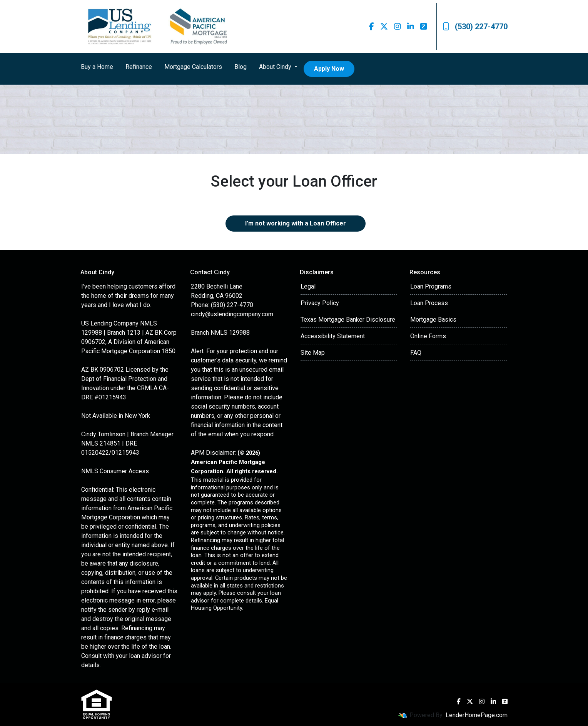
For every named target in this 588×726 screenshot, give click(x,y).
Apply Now (329, 69)
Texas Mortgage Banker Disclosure (348, 320)
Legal (308, 286)
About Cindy (276, 67)
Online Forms (428, 336)
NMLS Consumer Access (115, 471)
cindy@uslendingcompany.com (232, 314)
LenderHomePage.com (477, 715)
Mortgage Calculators (193, 67)
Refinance (139, 67)
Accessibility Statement (333, 336)
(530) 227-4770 (475, 27)
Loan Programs (431, 286)
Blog (241, 67)
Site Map (313, 353)
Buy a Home (97, 67)
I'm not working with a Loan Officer (296, 223)
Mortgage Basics (433, 320)
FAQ (416, 353)
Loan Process (429, 303)
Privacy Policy (320, 303)
